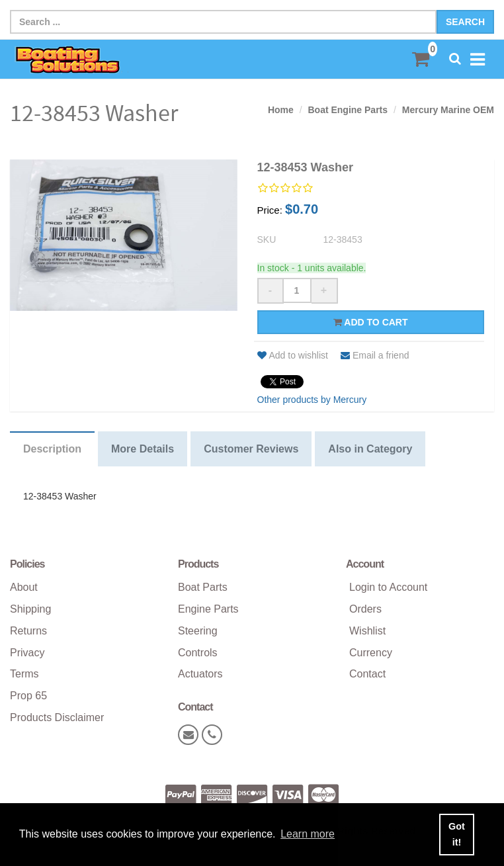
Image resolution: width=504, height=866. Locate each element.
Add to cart (371, 322)
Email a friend (375, 355)
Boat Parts (203, 587)
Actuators (200, 674)
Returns (28, 631)
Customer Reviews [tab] (251, 449)
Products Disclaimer (57, 717)
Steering (198, 631)
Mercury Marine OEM (448, 110)
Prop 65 (28, 696)
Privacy (27, 653)
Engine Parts (208, 609)
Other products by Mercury (312, 400)
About (24, 587)
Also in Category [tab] (370, 449)
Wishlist (367, 631)
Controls (198, 653)
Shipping (30, 609)
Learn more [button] (308, 834)
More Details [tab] (143, 449)
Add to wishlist (293, 355)
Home (281, 110)
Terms (24, 674)
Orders (365, 609)
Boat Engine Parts (348, 110)
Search (465, 22)
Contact (367, 674)
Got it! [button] (457, 834)
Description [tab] (52, 449)
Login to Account (388, 587)
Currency (371, 653)
